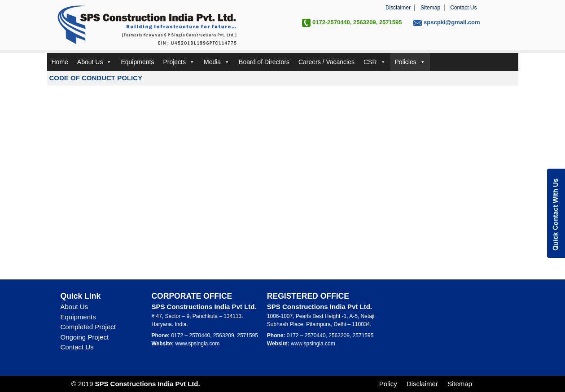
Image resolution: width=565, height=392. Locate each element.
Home (60, 62)
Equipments (137, 62)
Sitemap (430, 8)
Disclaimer (398, 8)
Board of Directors (264, 62)
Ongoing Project (85, 337)
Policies (410, 62)
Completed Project (88, 327)
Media (217, 62)
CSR (375, 62)
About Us (95, 62)
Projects (179, 62)
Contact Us (463, 8)
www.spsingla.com (198, 344)
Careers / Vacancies (326, 62)
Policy (388, 384)
